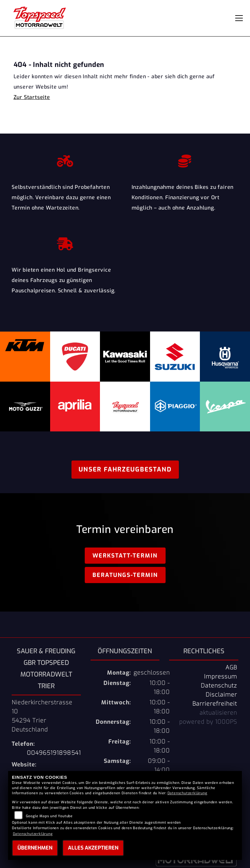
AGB (231, 667)
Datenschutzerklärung (187, 793)
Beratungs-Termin (125, 575)
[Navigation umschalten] (239, 18)
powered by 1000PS (208, 722)
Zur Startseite (32, 97)
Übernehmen (35, 848)
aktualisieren (218, 713)
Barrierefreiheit (215, 704)
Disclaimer (221, 695)
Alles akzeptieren (93, 848)
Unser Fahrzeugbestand (125, 469)
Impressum (221, 677)
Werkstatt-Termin (125, 556)
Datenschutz (219, 686)
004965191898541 (54, 753)
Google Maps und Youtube (49, 816)
